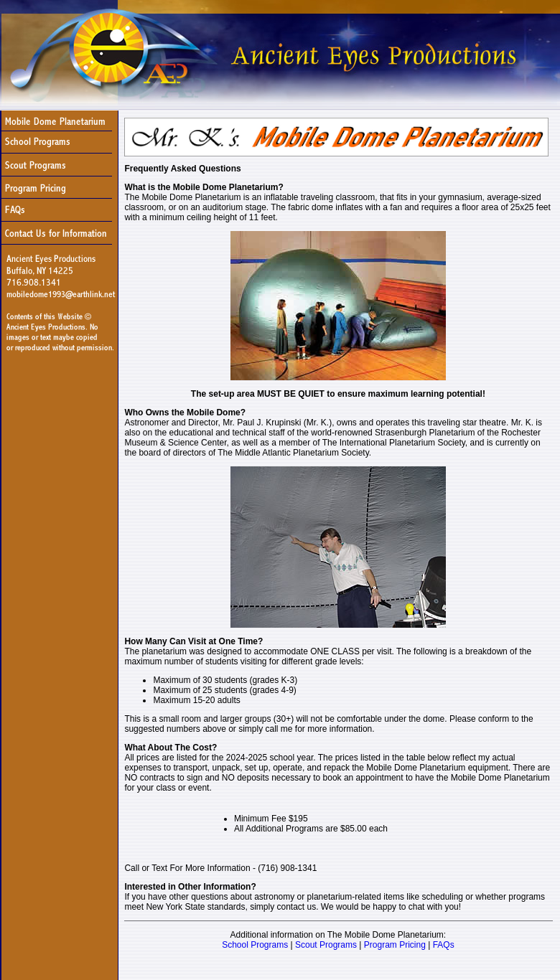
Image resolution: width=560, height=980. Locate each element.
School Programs (255, 945)
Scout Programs (326, 945)
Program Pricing (395, 945)
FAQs (444, 945)
